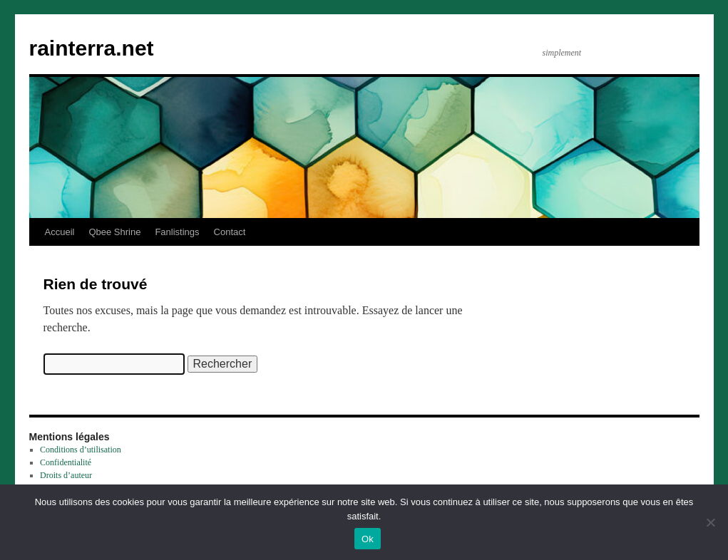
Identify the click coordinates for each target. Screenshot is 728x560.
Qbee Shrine (114, 232)
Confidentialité (66, 462)
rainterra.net (92, 48)
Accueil (60, 232)
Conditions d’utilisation (81, 450)
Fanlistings (177, 232)
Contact (230, 232)
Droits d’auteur (66, 475)
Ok (368, 539)
